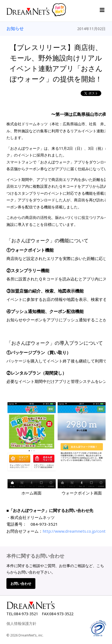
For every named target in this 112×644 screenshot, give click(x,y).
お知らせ (15, 29)
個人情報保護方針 (21, 623)
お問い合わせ (21, 583)
